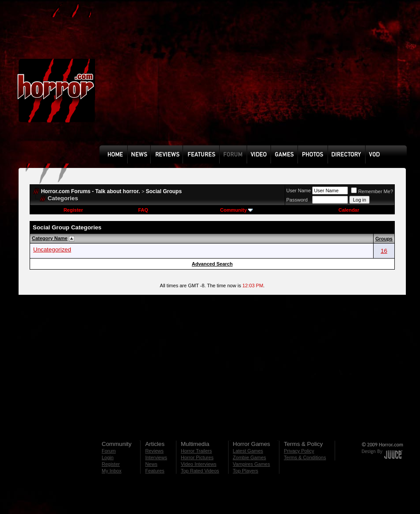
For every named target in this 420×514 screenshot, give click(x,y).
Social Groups (164, 191)
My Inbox (112, 471)
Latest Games (248, 451)
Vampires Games (252, 464)
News (151, 464)
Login (108, 457)
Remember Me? (372, 191)
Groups (384, 239)
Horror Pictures (197, 457)
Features (155, 471)
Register (73, 210)
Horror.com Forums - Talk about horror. (91, 191)
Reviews (154, 451)
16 (384, 251)
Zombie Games (250, 457)
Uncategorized (52, 249)
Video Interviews (199, 464)
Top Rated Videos (200, 471)
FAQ (143, 210)
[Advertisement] (214, 79)
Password (297, 200)
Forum (109, 451)
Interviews (156, 457)
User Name (299, 190)
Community (237, 210)
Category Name (50, 238)
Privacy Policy (299, 451)
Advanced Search (212, 264)
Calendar (349, 210)
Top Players (246, 471)
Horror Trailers (196, 451)
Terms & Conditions (305, 457)
